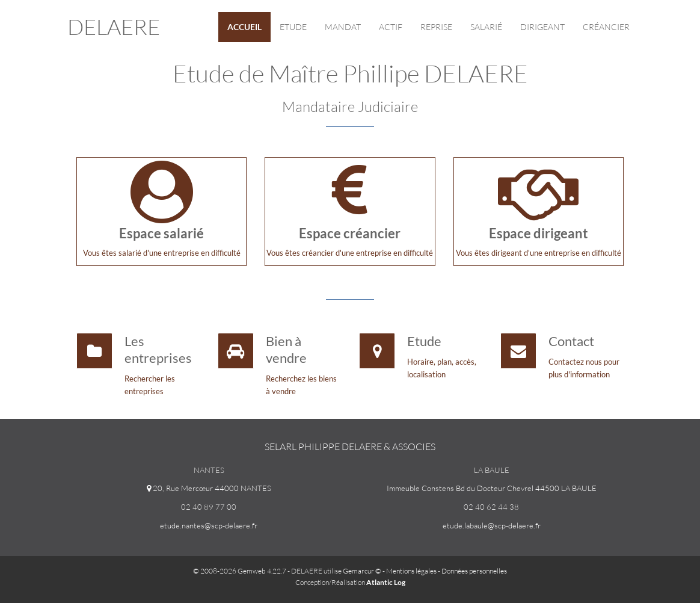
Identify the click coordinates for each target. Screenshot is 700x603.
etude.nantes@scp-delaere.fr (209, 525)
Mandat (343, 27)
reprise (436, 27)
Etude (293, 27)
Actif (391, 27)
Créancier (606, 27)
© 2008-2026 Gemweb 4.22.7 (240, 571)
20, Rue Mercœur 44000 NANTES (209, 488)
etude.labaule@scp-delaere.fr (492, 525)
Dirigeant (542, 27)
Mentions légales (411, 571)
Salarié (486, 27)
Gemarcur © (362, 571)
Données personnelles (474, 571)
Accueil (244, 27)
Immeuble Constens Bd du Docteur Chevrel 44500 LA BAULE (492, 488)
